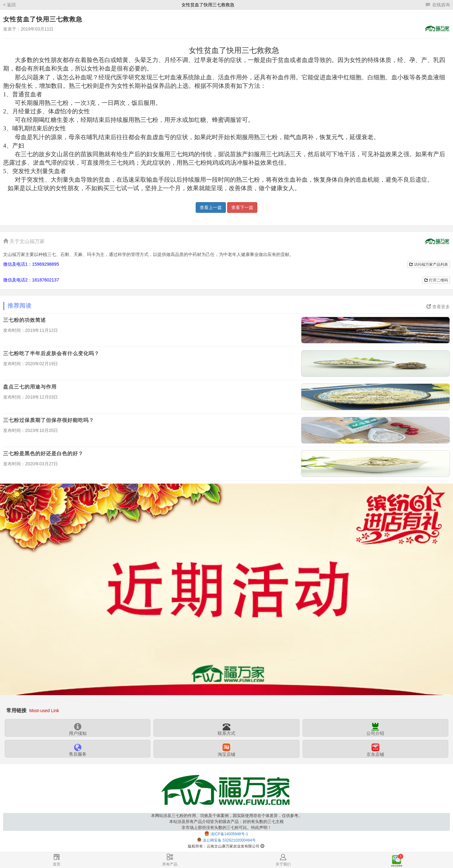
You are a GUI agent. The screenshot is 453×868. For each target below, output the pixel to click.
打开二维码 (436, 280)
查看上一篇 (211, 207)
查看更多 (438, 307)
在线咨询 (438, 5)
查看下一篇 (242, 207)
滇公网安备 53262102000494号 (229, 840)
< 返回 (9, 5)
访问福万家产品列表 (429, 264)
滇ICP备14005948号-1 (229, 834)
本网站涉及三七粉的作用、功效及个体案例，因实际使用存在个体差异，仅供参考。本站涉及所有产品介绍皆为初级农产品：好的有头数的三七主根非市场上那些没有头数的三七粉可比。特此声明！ (227, 822)
